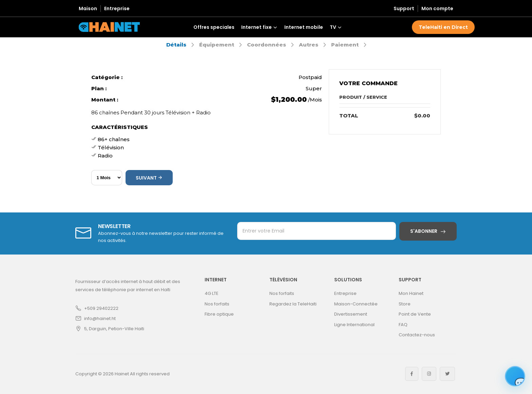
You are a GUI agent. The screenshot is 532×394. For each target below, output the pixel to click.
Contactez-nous (417, 335)
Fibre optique (219, 314)
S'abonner (424, 231)
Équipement (217, 45)
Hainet (122, 374)
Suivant (149, 178)
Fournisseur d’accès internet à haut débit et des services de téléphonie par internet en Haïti (128, 286)
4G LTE (212, 293)
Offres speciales (214, 27)
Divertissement (351, 314)
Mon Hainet (411, 293)
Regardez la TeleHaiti (293, 304)
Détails (176, 45)
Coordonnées (267, 45)
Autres (309, 45)
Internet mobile (304, 27)
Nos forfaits (217, 304)
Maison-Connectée (356, 304)
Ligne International (354, 325)
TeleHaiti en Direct (443, 27)
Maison (88, 8)
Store (405, 304)
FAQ (403, 325)
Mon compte (437, 8)
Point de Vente (415, 314)
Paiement (345, 45)
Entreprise (117, 8)
